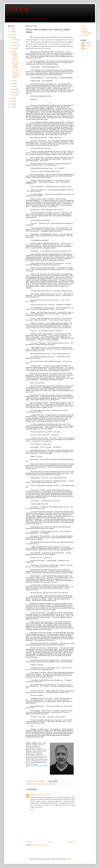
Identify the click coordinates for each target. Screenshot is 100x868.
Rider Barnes (88, 46)
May (13, 84)
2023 (12, 32)
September (15, 45)
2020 (12, 98)
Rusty (86, 48)
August (14, 48)
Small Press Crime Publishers (87, 32)
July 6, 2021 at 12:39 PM (43, 795)
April (13, 86)
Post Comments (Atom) (40, 845)
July (13, 51)
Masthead (85, 29)
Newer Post (29, 842)
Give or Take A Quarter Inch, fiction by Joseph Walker (16, 74)
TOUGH (18, 10)
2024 (12, 29)
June (13, 81)
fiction (32, 784)
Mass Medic (87, 43)
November (15, 40)
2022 (12, 35)
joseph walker (52, 784)
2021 (12, 37)
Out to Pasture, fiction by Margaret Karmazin (16, 65)
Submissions (85, 35)
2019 (12, 101)
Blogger (69, 859)
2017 (12, 107)
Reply (32, 810)
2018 (12, 104)
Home (50, 842)
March (14, 89)
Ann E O (33, 795)
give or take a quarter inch (41, 784)
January (14, 95)
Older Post (71, 842)
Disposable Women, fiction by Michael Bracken (15, 57)
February (14, 92)
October (14, 43)
